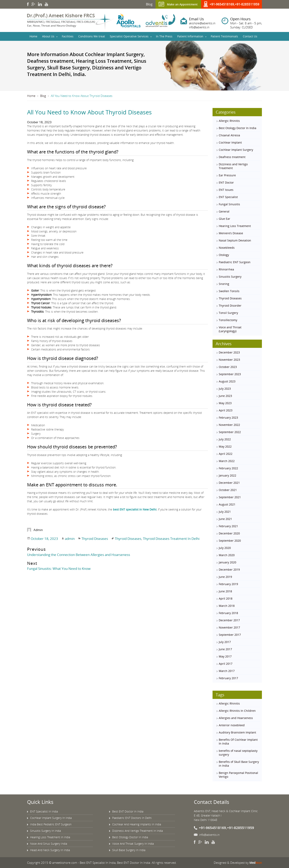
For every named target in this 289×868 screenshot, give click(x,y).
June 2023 (225, 396)
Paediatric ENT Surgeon (235, 262)
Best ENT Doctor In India (128, 811)
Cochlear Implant (230, 142)
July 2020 (225, 548)
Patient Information (190, 36)
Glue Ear (224, 219)
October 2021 (228, 490)
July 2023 (225, 389)
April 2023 (226, 410)
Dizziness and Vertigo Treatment (233, 166)
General (224, 211)
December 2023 (229, 352)
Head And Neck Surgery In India (50, 850)
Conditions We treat (92, 36)
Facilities (68, 36)
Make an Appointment (181, 4)
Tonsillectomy (228, 320)
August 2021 (227, 504)
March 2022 (227, 461)
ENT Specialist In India (44, 811)
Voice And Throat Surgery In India (133, 844)
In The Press (164, 36)
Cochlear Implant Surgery (236, 150)
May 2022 (225, 446)
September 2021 (230, 497)
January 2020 (227, 562)
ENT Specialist (228, 197)
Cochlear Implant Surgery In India (51, 818)
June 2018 (225, 591)
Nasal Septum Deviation (235, 240)
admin (68, 538)
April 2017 (226, 664)
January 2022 (227, 475)
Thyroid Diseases (93, 538)
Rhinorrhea (226, 269)
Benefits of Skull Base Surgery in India (239, 764)
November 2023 (229, 360)
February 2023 (228, 418)
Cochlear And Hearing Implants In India (137, 824)
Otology (224, 255)
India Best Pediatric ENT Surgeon (51, 824)
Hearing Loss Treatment (235, 226)
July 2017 (225, 642)
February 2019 (228, 584)
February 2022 (228, 468)
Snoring (224, 284)
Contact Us (250, 36)
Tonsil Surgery (228, 313)
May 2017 (225, 656)
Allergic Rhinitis (229, 121)
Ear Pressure (227, 175)
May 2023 (225, 403)
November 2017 (229, 627)
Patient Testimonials (224, 36)
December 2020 (229, 533)
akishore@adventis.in (203, 23)
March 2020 (227, 555)
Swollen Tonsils (229, 291)
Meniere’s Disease (231, 233)
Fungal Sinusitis (229, 204)
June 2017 (225, 649)
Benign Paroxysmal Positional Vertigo (238, 775)
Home (33, 36)
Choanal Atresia (229, 135)
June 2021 (225, 519)
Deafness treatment (232, 157)
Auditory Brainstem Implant (237, 732)
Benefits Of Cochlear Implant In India (238, 742)
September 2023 (230, 374)
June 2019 (225, 577)
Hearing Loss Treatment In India (50, 837)
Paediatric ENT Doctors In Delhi (132, 818)
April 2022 (226, 454)
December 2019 (229, 570)
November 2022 (229, 425)
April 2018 (226, 598)
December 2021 (229, 483)
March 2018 (227, 606)
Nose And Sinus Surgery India (49, 844)
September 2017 (230, 635)
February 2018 (228, 613)
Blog (146, 4)
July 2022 (225, 439)
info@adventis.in (200, 27)
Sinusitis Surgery (230, 277)
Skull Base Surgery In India (129, 850)
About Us (48, 36)
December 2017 (229, 620)
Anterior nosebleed (232, 725)
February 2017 (228, 678)
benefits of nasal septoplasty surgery (238, 753)
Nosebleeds (227, 248)
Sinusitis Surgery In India (45, 831)
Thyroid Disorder (230, 306)
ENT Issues (226, 190)
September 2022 (230, 432)
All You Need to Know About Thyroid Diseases (95, 112)
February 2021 (228, 526)
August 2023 (227, 381)
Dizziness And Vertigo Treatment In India (137, 831)
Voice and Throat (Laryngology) (230, 329)
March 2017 (227, 671)
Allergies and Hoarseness (236, 718)
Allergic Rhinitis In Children (237, 711)
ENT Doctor (226, 182)
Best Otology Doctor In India (238, 128)
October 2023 (228, 367)
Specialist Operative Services (129, 36)
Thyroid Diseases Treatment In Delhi (167, 538)
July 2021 (225, 512)
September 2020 (230, 541)
